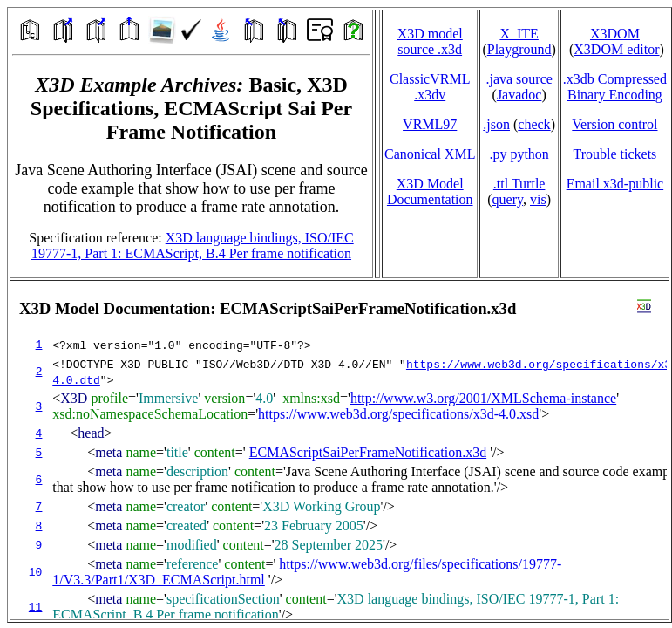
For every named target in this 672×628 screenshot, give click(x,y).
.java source (519, 79)
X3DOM (615, 34)
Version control (614, 124)
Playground (519, 49)
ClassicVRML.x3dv (430, 87)
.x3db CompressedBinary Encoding (615, 87)
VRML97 (430, 124)
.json (496, 124)
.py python (519, 154)
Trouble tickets (614, 154)
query (508, 199)
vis (538, 199)
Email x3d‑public (615, 184)
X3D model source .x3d (430, 41)
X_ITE (519, 34)
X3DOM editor (616, 49)
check (534, 124)
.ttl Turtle (519, 184)
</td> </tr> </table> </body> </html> (339, 450)
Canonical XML (430, 154)
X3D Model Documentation (430, 191)
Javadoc (519, 95)
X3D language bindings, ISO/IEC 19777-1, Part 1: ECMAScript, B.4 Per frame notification (193, 246)
